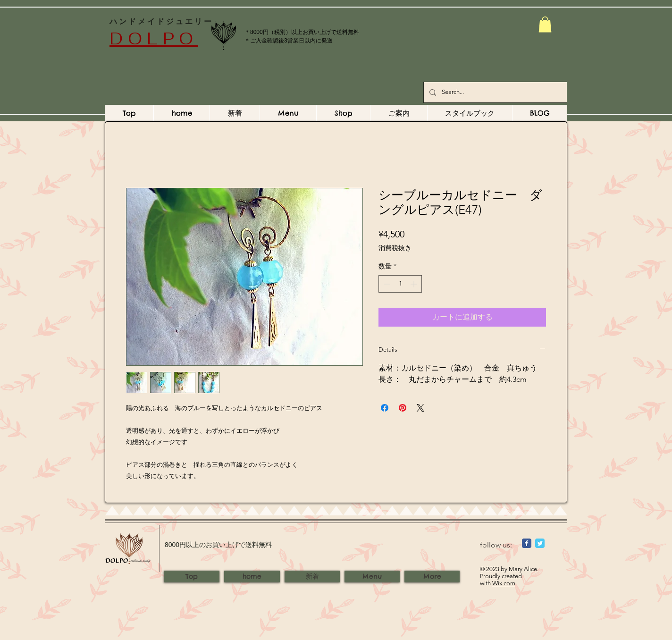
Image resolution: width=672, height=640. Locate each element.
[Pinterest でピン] (403, 408)
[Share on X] (420, 408)
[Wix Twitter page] (540, 543)
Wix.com (504, 583)
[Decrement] (386, 284)
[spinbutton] (400, 284)
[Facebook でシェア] (385, 408)
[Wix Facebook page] (527, 543)
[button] (545, 24)
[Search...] (494, 92)
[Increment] (415, 284)
